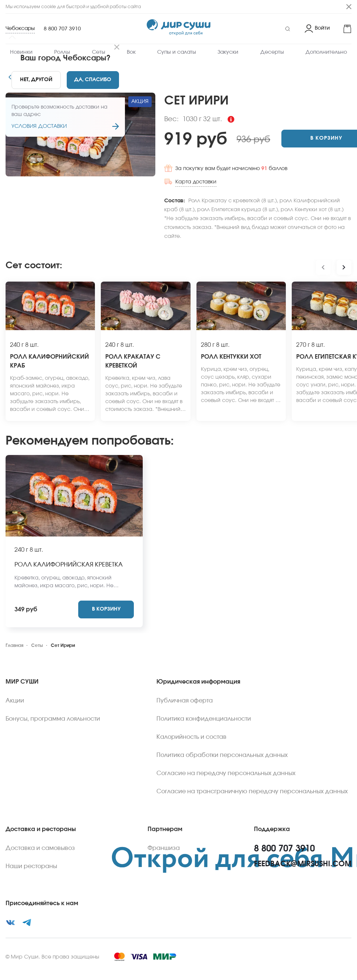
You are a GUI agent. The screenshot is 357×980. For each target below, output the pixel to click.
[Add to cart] (295, 139)
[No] (36, 80)
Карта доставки (158, 179)
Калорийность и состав (191, 725)
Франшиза (164, 837)
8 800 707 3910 (62, 29)
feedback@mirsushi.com (303, 853)
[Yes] (93, 80)
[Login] (317, 29)
